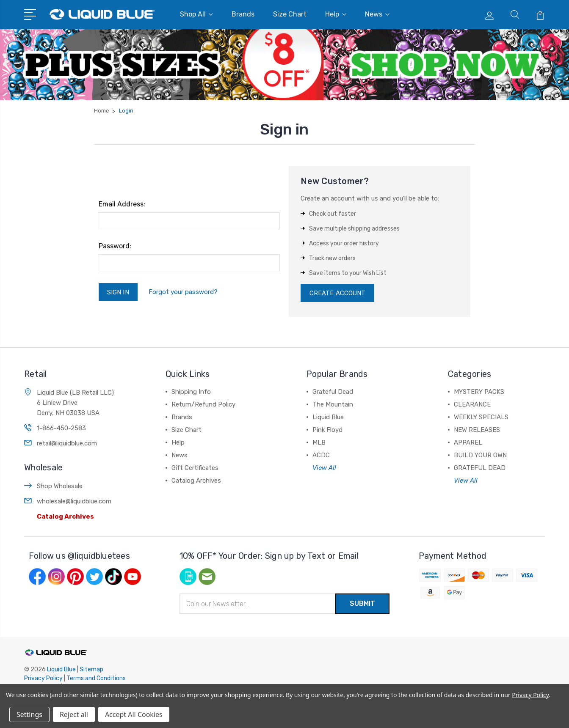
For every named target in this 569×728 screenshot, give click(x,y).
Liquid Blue (328, 418)
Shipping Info (191, 392)
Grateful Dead (333, 392)
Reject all (74, 714)
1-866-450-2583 (61, 429)
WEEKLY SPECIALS (481, 418)
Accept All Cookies (134, 714)
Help (336, 14)
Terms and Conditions (96, 679)
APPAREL (468, 443)
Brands (243, 14)
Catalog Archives (65, 517)
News (377, 14)
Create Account (338, 293)
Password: (115, 246)
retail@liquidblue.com (67, 444)
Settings (29, 714)
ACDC (321, 456)
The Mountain (333, 405)
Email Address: (122, 204)
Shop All (196, 14)
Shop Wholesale (60, 486)
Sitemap (91, 670)
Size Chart (290, 14)
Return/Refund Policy (203, 405)
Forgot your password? (186, 292)
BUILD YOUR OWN (480, 456)
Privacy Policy (43, 679)
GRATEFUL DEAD (480, 468)
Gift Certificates (195, 468)
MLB (319, 443)
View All (324, 468)
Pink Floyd (327, 430)
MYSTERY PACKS (479, 392)
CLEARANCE (472, 405)
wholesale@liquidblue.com (74, 502)
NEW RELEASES (477, 430)
